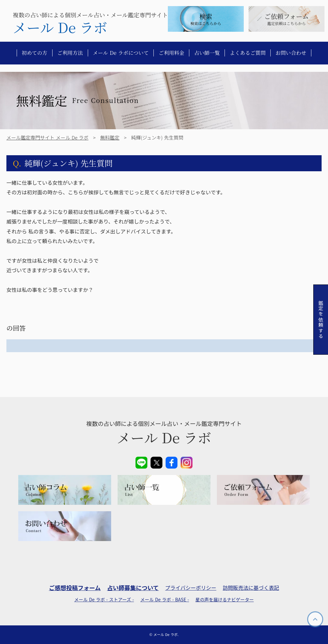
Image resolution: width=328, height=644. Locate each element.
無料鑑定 (110, 137)
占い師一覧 (207, 53)
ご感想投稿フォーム (75, 588)
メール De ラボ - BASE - (165, 600)
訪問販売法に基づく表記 (251, 588)
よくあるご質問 (248, 53)
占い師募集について (133, 588)
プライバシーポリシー (191, 588)
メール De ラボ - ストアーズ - (104, 600)
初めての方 (35, 53)
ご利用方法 (70, 53)
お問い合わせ (291, 53)
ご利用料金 (171, 53)
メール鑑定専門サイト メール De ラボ (47, 137)
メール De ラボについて (121, 53)
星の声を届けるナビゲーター (225, 600)
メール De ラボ (60, 27)
